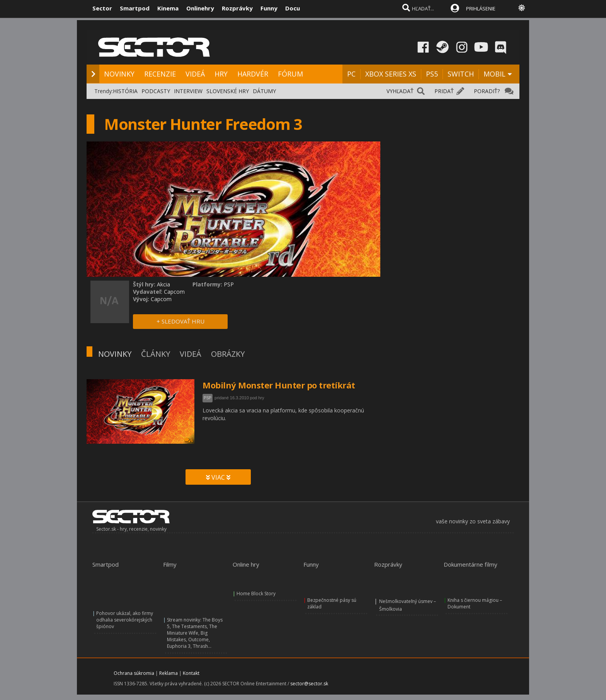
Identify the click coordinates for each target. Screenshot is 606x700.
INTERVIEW (188, 91)
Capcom (174, 292)
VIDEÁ (195, 74)
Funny (269, 8)
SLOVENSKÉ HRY (228, 91)
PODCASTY (156, 91)
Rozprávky (237, 8)
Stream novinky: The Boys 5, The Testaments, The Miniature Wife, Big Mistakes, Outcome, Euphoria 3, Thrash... (195, 633)
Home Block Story (256, 594)
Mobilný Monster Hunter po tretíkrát (279, 385)
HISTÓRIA (125, 91)
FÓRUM (290, 74)
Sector (102, 8)
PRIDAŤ (444, 91)
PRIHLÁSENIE (481, 9)
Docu (293, 8)
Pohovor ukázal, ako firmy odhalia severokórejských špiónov (125, 620)
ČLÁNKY (156, 354)
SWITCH (461, 74)
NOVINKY (119, 74)
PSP (208, 398)
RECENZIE (160, 74)
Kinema (168, 8)
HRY (221, 74)
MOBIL (495, 74)
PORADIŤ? (487, 91)
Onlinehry (200, 8)
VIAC (218, 477)
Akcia (163, 284)
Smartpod (135, 8)
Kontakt (191, 673)
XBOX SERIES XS (391, 74)
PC (351, 74)
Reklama (169, 673)
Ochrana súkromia (134, 673)
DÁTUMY (264, 91)
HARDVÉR (253, 74)
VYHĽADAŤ (400, 91)
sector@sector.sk (309, 684)
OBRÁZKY (228, 354)
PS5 (432, 74)
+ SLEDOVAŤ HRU (180, 321)
